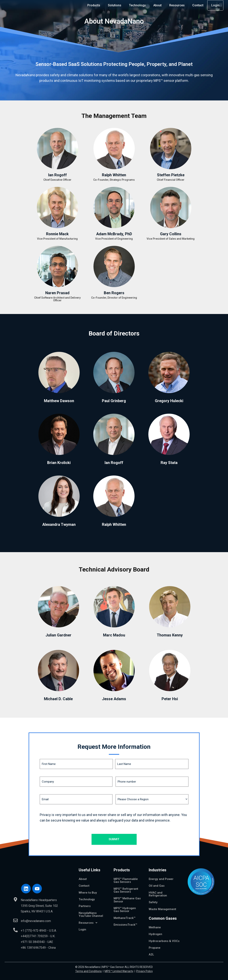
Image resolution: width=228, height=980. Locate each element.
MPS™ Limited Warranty (119, 972)
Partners (85, 903)
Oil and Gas (157, 882)
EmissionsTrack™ (126, 922)
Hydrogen (156, 931)
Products (94, 6)
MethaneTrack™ (125, 915)
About (157, 6)
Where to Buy (88, 889)
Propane (155, 948)
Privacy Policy (145, 972)
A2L (151, 955)
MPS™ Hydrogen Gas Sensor (125, 906)
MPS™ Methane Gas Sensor (124, 896)
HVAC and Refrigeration (158, 890)
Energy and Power (161, 875)
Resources (177, 6)
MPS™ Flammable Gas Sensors (126, 876)
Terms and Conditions (88, 972)
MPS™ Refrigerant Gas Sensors (126, 886)
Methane (155, 924)
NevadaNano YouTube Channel (91, 911)
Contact (198, 6)
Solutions (115, 6)
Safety (153, 899)
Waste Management (163, 906)
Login (215, 6)
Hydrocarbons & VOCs (160, 939)
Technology (137, 6)
